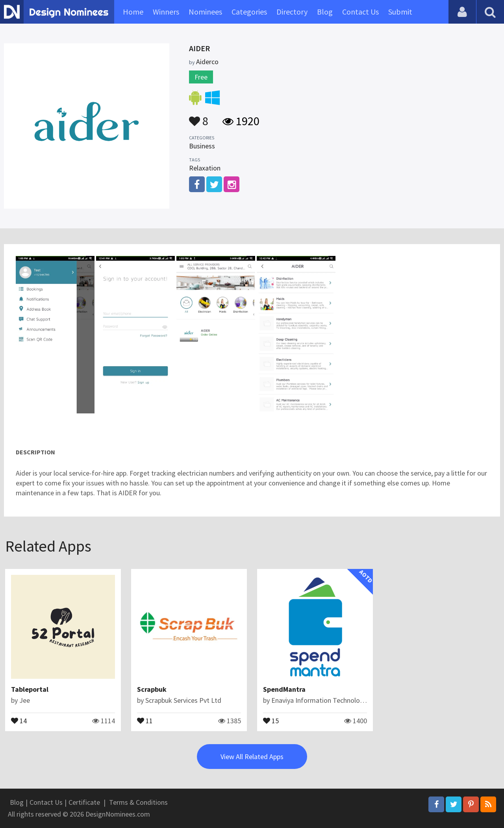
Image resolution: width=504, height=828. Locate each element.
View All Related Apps (252, 757)
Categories (249, 12)
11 (145, 720)
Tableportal (30, 689)
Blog (325, 12)
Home (133, 12)
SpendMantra (284, 689)
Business (202, 146)
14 (19, 720)
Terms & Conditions (138, 802)
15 (271, 720)
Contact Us (360, 12)
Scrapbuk (152, 689)
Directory (292, 12)
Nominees (205, 12)
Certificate (84, 802)
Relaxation (205, 168)
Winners (166, 12)
